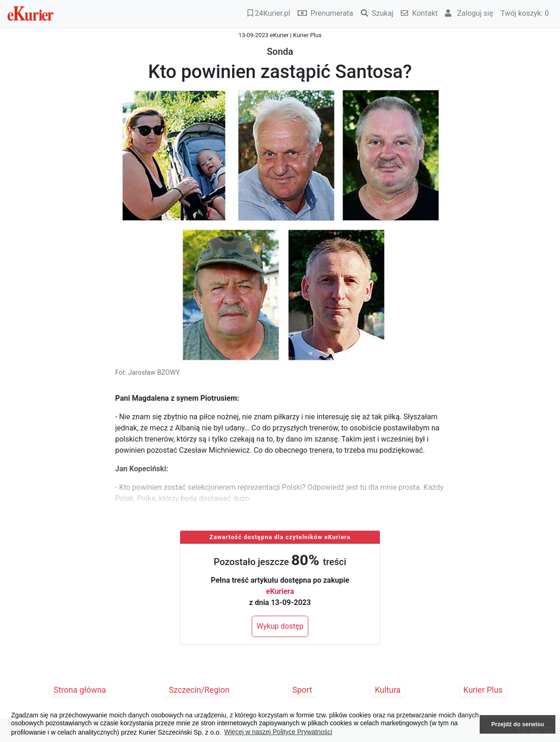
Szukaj (377, 13)
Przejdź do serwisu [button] (518, 724)
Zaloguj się (469, 13)
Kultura (387, 690)
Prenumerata (326, 13)
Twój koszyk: (525, 13)
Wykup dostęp (280, 626)
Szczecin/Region (199, 690)
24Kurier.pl (269, 13)
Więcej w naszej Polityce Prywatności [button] (278, 732)
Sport (303, 690)
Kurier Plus (483, 690)
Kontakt (419, 13)
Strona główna (80, 690)
